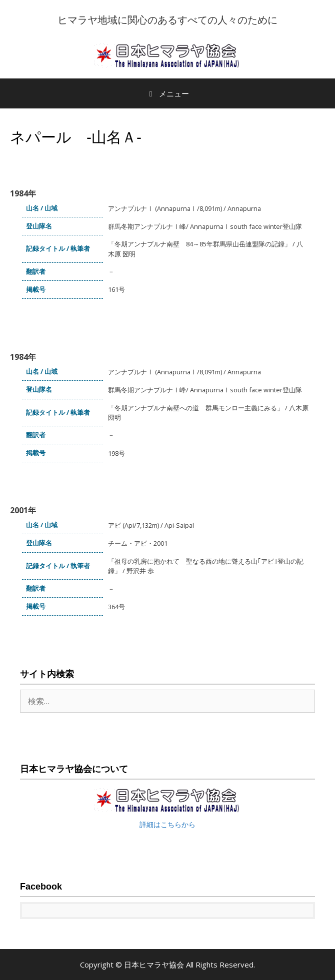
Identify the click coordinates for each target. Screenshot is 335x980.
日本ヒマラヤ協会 (155, 965)
